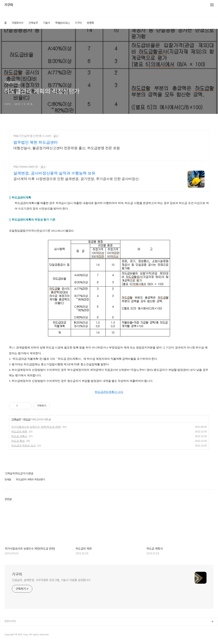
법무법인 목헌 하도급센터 (36, 142)
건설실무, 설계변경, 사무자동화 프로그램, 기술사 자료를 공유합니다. (52, 580)
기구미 (9, 5)
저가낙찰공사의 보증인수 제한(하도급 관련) (36, 427)
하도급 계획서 (19, 436)
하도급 (27, 419)
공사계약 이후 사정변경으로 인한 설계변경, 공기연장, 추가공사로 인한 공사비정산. (77, 179)
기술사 (47, 23)
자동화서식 (18, 23)
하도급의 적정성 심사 (24, 446)
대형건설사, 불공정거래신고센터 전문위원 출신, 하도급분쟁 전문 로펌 (67, 148)
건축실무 (33, 23)
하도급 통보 (18, 441)
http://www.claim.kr (26, 167)
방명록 (90, 23)
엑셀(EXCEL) (62, 23)
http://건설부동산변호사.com (32, 136)
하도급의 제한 (19, 432)
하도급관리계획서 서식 (109, 392)
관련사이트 (10, 621)
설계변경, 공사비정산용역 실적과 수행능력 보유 (54, 173)
